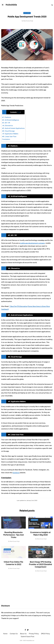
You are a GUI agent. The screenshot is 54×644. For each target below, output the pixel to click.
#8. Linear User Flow (9, 136)
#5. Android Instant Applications (13, 128)
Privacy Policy (34, 634)
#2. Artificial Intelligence (11, 120)
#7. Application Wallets (10, 134)
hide (19, 112)
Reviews (34, 556)
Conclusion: (6, 139)
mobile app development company (32, 243)
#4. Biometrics (8, 125)
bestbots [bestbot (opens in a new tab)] (16, 473)
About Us (23, 634)
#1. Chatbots (7, 117)
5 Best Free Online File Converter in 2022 (13, 570)
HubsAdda (11, 5)
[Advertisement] (27, 588)
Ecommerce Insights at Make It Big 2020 (40, 541)
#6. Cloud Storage (8, 131)
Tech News (27, 13)
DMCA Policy (45, 634)
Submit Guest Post (28, 636)
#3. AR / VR (6, 123)
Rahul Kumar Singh (28, 21)
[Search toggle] (52, 5)
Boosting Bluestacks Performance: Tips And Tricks (13, 542)
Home (5, 634)
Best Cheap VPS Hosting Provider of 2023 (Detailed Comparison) (40, 571)
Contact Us (14, 634)
